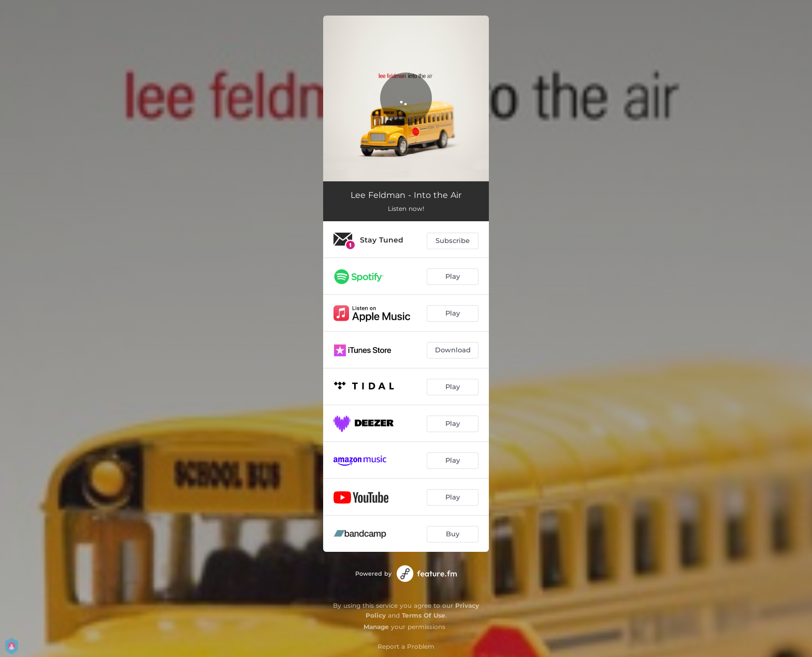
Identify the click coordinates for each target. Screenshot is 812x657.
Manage (376, 627)
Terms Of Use (424, 615)
